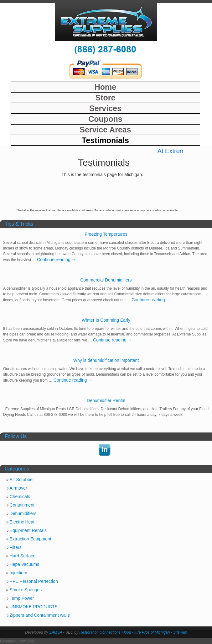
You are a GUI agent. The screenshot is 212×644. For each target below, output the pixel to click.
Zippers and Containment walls (40, 615)
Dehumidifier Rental (106, 400)
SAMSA (56, 632)
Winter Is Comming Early (106, 320)
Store (105, 98)
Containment (22, 505)
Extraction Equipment (31, 539)
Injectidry (18, 573)
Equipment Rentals (28, 530)
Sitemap (180, 632)
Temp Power (22, 598)
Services (105, 108)
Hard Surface (23, 556)
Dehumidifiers (23, 513)
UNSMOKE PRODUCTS (34, 607)
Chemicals (20, 496)
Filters (16, 547)
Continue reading (57, 260)
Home (105, 87)
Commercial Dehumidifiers (106, 280)
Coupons (105, 119)
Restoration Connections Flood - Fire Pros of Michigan (125, 632)
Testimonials (105, 140)
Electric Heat (22, 522)
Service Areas (105, 130)
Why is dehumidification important (106, 360)
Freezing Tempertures (106, 234)
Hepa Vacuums (25, 564)
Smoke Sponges (26, 590)
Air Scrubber (22, 480)
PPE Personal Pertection (34, 581)
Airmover (18, 488)
